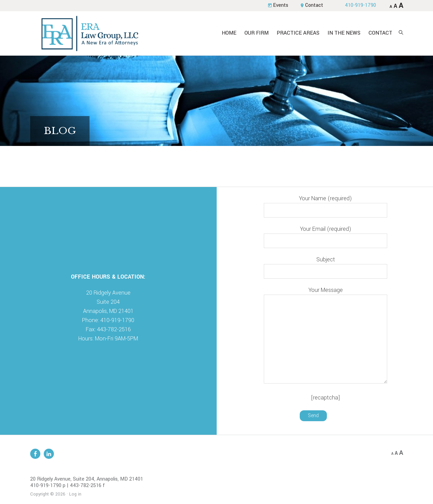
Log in (75, 494)
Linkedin (49, 454)
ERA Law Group (90, 33)
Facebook (35, 454)
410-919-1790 (360, 5)
